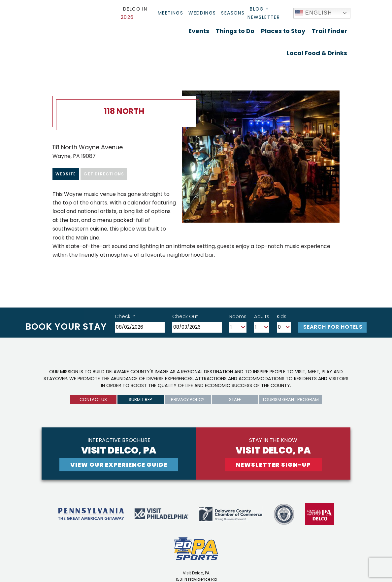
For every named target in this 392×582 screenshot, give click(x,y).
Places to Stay (283, 31)
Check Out (185, 316)
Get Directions (104, 174)
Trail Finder (329, 31)
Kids (282, 316)
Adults (262, 316)
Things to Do (235, 31)
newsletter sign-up (273, 465)
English (314, 13)
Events (199, 31)
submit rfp (140, 400)
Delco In (134, 13)
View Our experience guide (119, 465)
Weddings (202, 13)
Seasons (233, 13)
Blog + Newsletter (264, 13)
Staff (235, 400)
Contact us (93, 400)
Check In (125, 316)
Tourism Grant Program (291, 400)
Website (66, 174)
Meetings (170, 13)
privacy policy (188, 400)
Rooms (238, 316)
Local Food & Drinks (317, 53)
